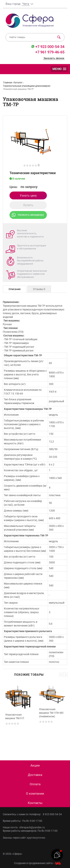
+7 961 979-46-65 (50, 52)
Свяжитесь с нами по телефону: (23, 814)
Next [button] (66, 675)
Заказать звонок (54, 58)
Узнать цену (28, 196)
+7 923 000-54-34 (49, 47)
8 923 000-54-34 (52, 814)
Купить (28, 205)
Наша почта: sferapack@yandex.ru (24, 827)
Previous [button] (61, 675)
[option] (18, 715)
